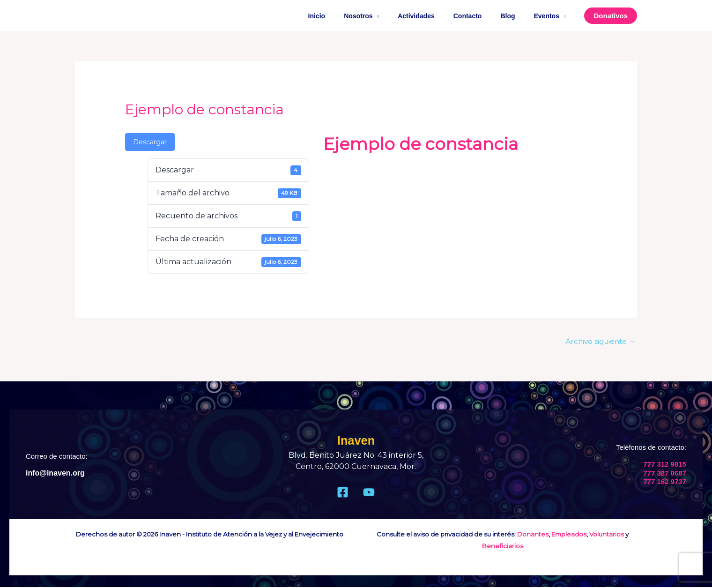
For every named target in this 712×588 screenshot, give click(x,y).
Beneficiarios (503, 546)
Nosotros (383, 16)
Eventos (549, 16)
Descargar (150, 142)
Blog (516, 16)
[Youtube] (369, 493)
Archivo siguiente (599, 341)
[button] (611, 16)
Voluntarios (607, 535)
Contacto (482, 16)
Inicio (348, 16)
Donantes (533, 535)
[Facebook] (343, 493)
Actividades (436, 16)
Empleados (569, 535)
